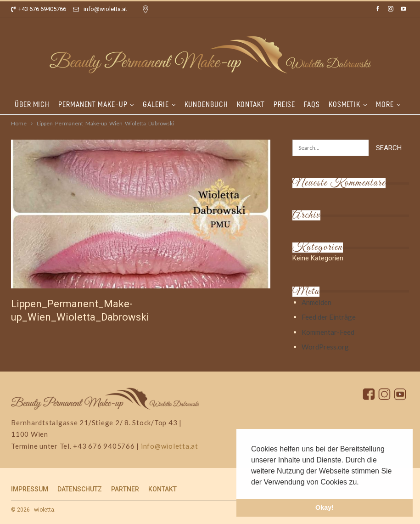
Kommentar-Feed (328, 332)
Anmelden (316, 302)
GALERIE (156, 104)
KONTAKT (251, 104)
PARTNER (125, 489)
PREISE (284, 104)
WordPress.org (325, 347)
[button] (362, 483)
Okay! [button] (325, 507)
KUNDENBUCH (206, 104)
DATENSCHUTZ (80, 489)
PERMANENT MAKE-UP (93, 104)
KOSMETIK (344, 104)
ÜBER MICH (32, 104)
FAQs (312, 104)
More (385, 104)
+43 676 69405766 (39, 9)
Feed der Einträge (329, 317)
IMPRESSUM (30, 489)
